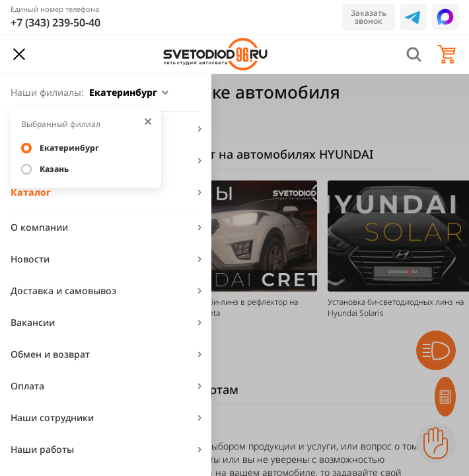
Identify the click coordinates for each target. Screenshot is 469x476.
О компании (39, 227)
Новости (30, 259)
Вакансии (33, 322)
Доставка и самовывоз (63, 291)
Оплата (27, 386)
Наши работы (42, 449)
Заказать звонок (369, 17)
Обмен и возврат (50, 354)
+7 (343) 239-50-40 (55, 22)
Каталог (31, 192)
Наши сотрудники (52, 417)
